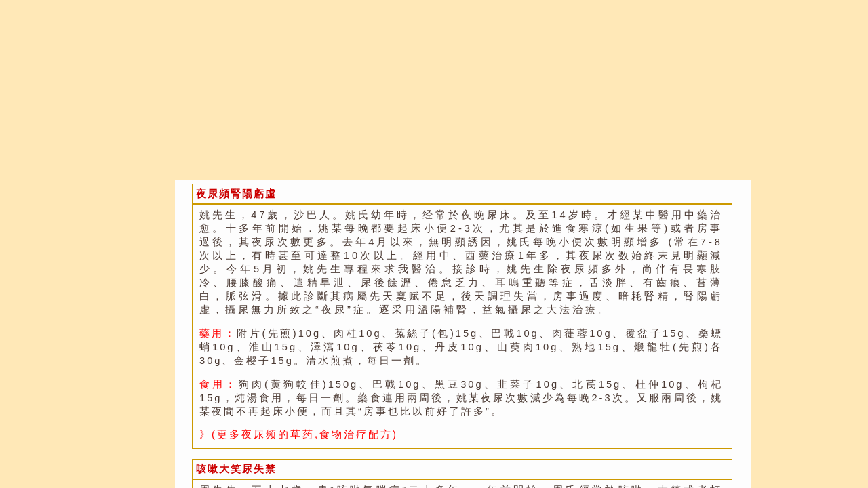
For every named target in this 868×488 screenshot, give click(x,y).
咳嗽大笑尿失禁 (236, 469)
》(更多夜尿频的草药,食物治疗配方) (299, 434)
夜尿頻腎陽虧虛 (236, 194)
